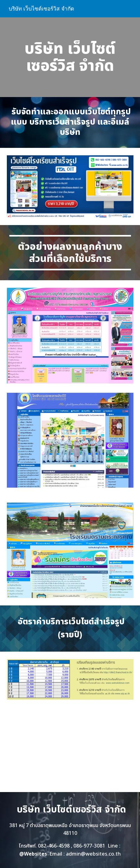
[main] (70, 57)
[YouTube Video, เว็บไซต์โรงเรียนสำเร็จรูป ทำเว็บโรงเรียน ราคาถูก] (70, 750)
